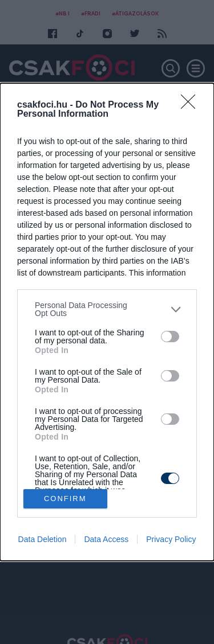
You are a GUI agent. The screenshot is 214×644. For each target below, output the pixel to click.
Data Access (106, 539)
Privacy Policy (171, 539)
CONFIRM (65, 499)
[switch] (170, 337)
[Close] (192, 105)
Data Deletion (43, 539)
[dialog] (107, 322)
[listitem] (107, 309)
